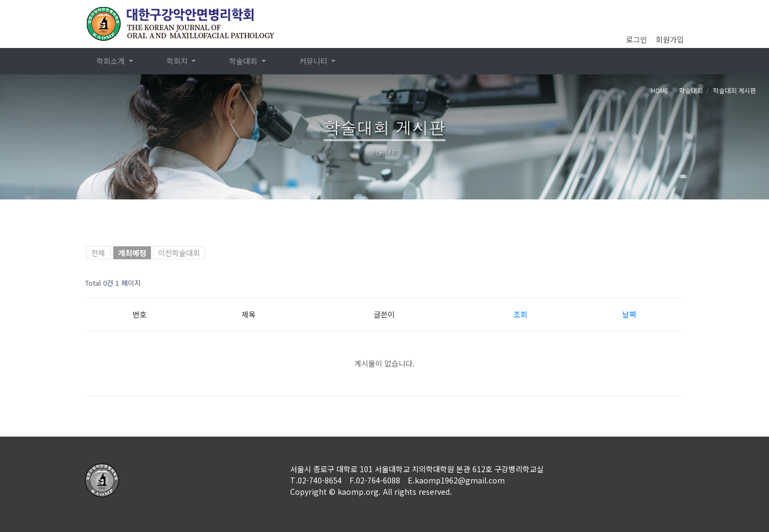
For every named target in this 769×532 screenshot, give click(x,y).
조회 (520, 314)
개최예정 (132, 253)
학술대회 (244, 61)
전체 (98, 253)
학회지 (178, 61)
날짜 (629, 314)
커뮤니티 (314, 61)
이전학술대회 (179, 253)
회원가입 (670, 39)
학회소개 (112, 61)
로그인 (637, 39)
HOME (660, 90)
